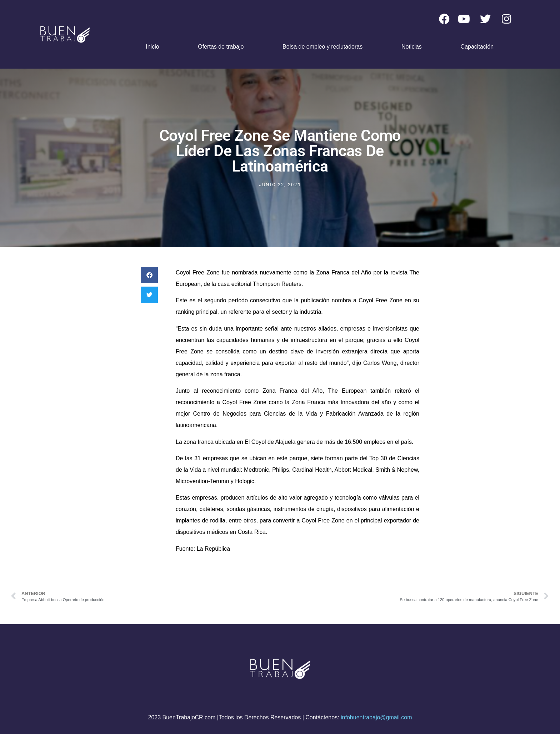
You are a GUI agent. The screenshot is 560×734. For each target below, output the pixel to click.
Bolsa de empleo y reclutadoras (322, 47)
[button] (149, 275)
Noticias (412, 47)
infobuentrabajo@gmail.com (376, 717)
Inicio (152, 47)
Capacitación (477, 47)
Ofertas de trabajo (221, 47)
